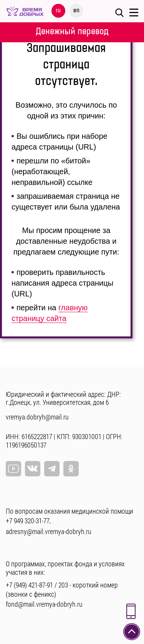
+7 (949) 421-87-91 (29, 585)
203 (63, 585)
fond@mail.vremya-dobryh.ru (44, 604)
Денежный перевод (72, 31)
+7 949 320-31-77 (28, 521)
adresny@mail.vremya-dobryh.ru (49, 531)
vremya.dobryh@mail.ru (37, 417)
